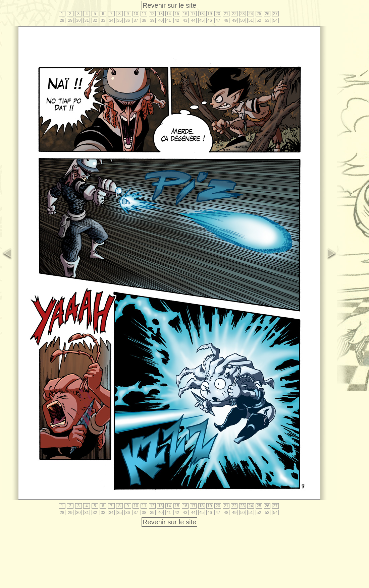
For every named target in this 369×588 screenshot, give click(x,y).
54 (275, 20)
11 (144, 14)
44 (193, 20)
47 (218, 20)
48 (226, 20)
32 (95, 20)
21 (226, 14)
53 (267, 20)
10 (136, 14)
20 (218, 14)
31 (87, 20)
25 (259, 14)
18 (201, 14)
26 (267, 14)
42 (177, 20)
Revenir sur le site (169, 5)
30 (78, 20)
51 (251, 20)
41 (169, 20)
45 (201, 20)
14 (169, 14)
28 (62, 20)
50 (242, 20)
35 (119, 20)
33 (103, 20)
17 (193, 14)
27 (275, 14)
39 (152, 20)
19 (209, 14)
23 (242, 14)
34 (111, 20)
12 (152, 14)
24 (251, 14)
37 (136, 20)
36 (128, 20)
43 (185, 20)
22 (234, 14)
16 (185, 14)
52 (259, 20)
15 (177, 14)
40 (161, 20)
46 (209, 20)
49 (234, 20)
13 (161, 14)
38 (144, 20)
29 (70, 20)
